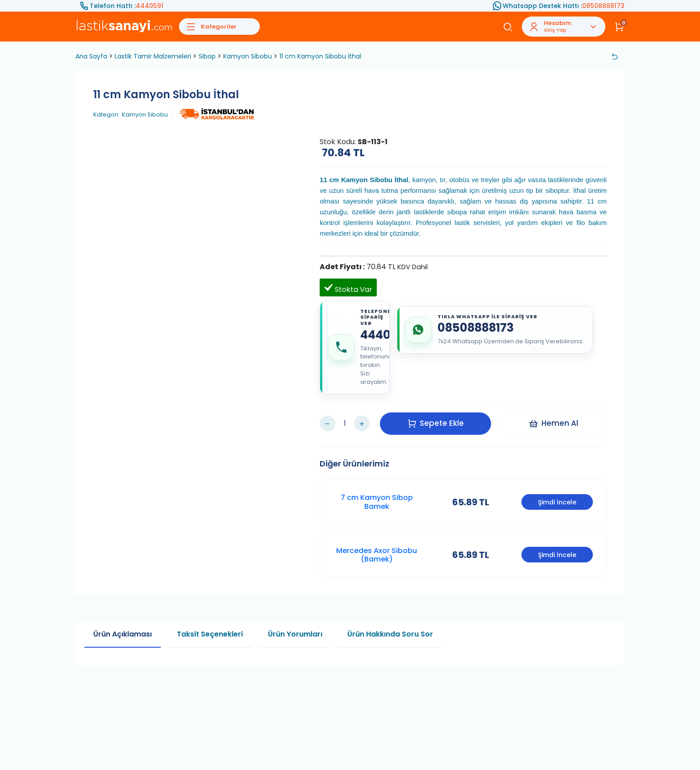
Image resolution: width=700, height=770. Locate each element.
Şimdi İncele (557, 502)
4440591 (150, 6)
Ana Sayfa (91, 56)
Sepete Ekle (436, 423)
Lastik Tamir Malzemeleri (153, 56)
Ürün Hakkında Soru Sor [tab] (390, 634)
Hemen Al (553, 423)
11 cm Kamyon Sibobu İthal (320, 56)
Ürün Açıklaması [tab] (123, 634)
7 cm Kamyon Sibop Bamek (377, 502)
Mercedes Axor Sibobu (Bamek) (377, 555)
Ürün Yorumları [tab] (295, 634)
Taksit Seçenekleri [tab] (210, 634)
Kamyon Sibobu (248, 56)
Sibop (207, 56)
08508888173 (603, 6)
